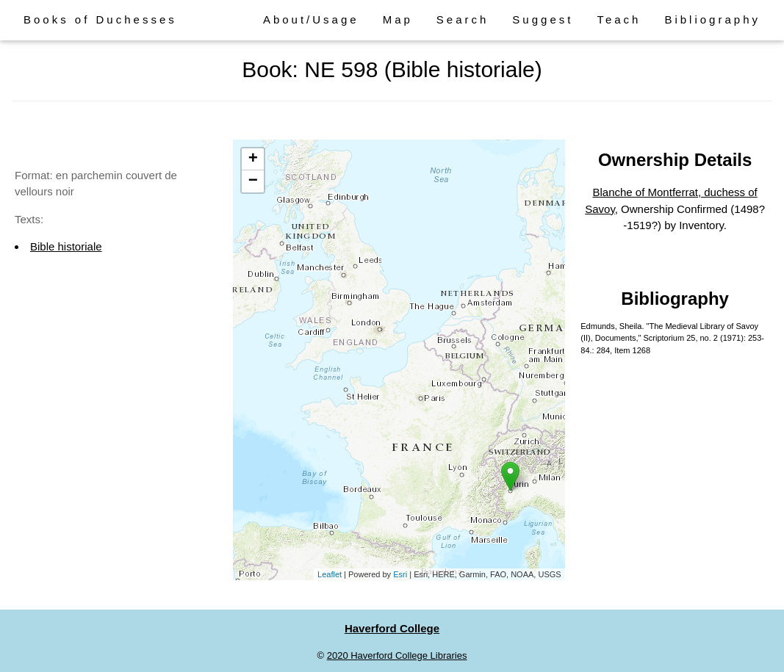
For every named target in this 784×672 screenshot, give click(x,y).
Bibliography (712, 19)
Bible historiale (66, 246)
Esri (400, 574)
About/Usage (311, 19)
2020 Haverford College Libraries (397, 655)
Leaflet (330, 574)
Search (463, 19)
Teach (619, 19)
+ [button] (253, 159)
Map (398, 19)
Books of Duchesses (100, 19)
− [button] (253, 181)
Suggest (543, 19)
